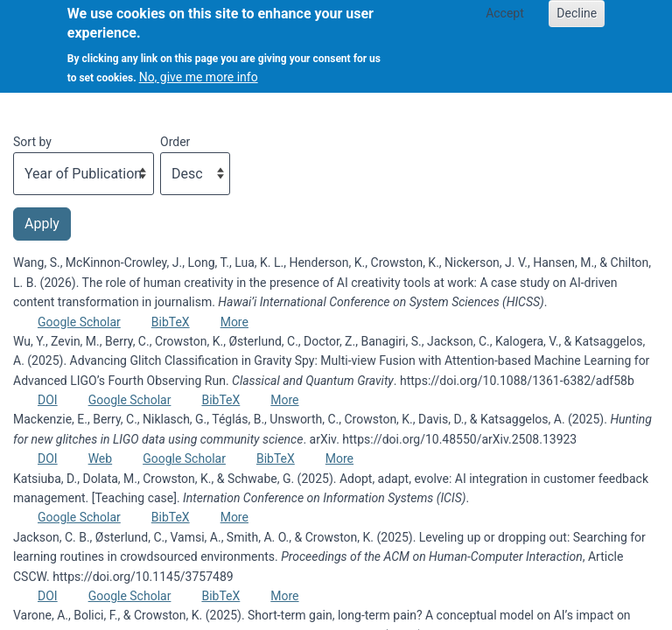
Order (175, 142)
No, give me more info (199, 67)
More (234, 322)
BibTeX (171, 322)
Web (101, 458)
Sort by (32, 142)
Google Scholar (79, 322)
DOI (48, 400)
